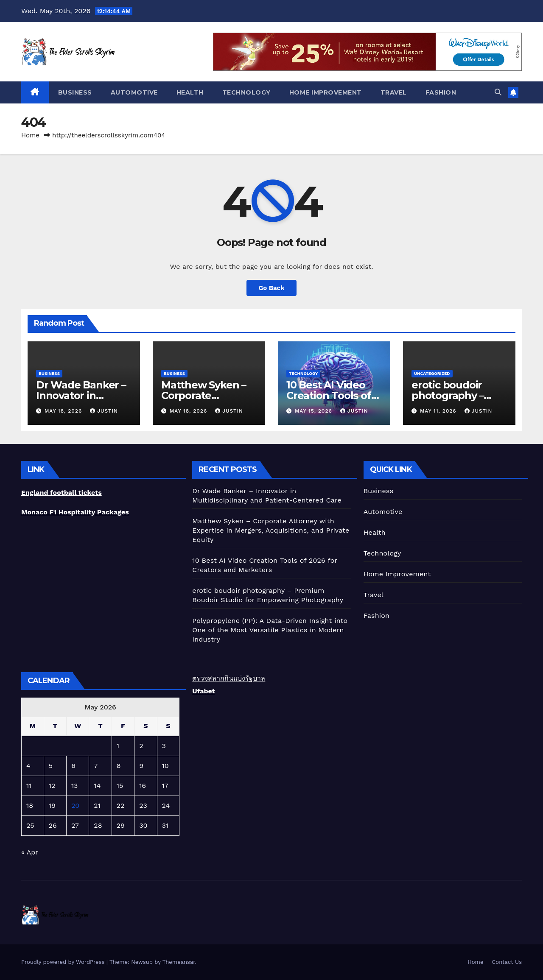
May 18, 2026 (64, 411)
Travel (394, 92)
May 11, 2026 (439, 411)
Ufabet (203, 691)
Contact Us (507, 962)
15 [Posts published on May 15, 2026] (120, 786)
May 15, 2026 (315, 411)
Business (75, 92)
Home (30, 135)
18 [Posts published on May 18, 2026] (30, 805)
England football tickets (62, 493)
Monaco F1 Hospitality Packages (75, 512)
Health (190, 92)
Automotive (134, 92)
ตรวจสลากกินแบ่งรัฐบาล (229, 678)
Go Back (272, 288)
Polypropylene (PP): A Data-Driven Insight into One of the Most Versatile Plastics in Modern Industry (270, 630)
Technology (246, 92)
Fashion (441, 92)
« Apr (29, 852)
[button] (498, 92)
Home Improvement (326, 92)
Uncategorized (432, 373)
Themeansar (179, 962)
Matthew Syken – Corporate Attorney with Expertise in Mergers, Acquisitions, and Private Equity (271, 530)
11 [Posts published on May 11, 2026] (29, 786)
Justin (104, 411)
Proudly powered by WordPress (64, 962)
